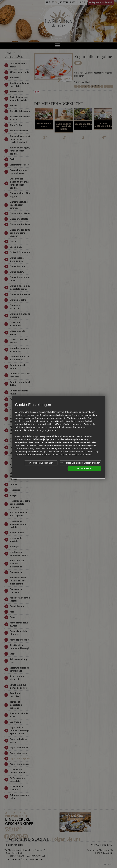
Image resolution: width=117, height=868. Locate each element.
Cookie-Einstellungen (41, 463)
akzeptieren (84, 468)
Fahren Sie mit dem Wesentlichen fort (80, 463)
